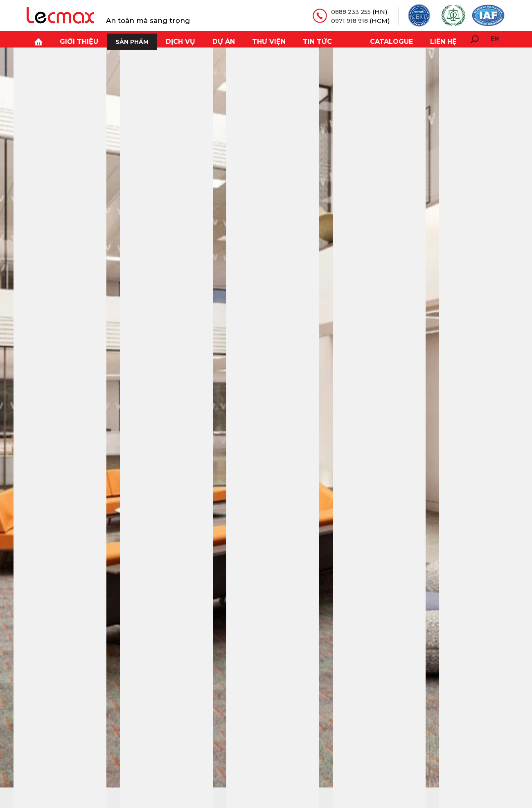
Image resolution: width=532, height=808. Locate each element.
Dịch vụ (165, 39)
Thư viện (247, 39)
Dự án (206, 39)
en (495, 38)
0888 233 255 (350, 12)
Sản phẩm (118, 39)
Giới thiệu (68, 39)
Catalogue (396, 39)
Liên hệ (445, 39)
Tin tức (292, 39)
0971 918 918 (348, 20)
